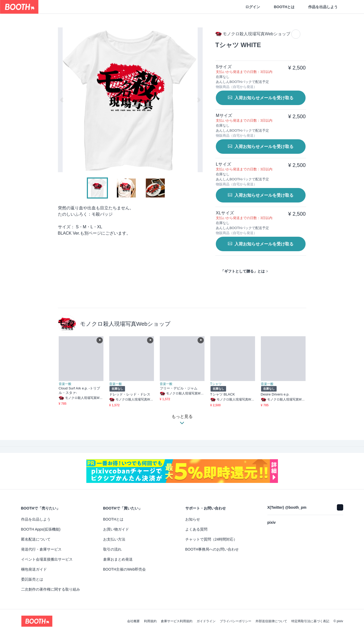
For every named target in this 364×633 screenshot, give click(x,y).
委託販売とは (32, 579)
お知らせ (193, 519)
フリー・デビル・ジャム (179, 388)
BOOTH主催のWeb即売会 (124, 569)
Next (198, 100)
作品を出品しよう (323, 7)
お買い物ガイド (116, 529)
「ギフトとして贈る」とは (243, 271)
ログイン (253, 7)
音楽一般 (65, 384)
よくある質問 (196, 529)
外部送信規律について (271, 621)
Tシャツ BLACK (223, 394)
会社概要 (133, 621)
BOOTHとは (284, 7)
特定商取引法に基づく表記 (310, 621)
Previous (62, 100)
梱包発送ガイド (34, 569)
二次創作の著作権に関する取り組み (51, 589)
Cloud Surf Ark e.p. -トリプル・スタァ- (79, 390)
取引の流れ (112, 549)
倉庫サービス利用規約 (177, 621)
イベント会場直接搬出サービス (47, 559)
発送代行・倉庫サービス (41, 549)
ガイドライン (206, 621)
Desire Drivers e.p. (275, 394)
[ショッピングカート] (351, 7)
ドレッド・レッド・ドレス (130, 394)
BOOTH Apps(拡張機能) (41, 529)
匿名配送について (36, 539)
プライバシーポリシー (236, 621)
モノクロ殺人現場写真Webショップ (125, 324)
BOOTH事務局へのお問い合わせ (212, 549)
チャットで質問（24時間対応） (211, 539)
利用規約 (150, 621)
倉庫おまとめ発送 (118, 559)
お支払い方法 (114, 539)
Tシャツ (216, 384)
